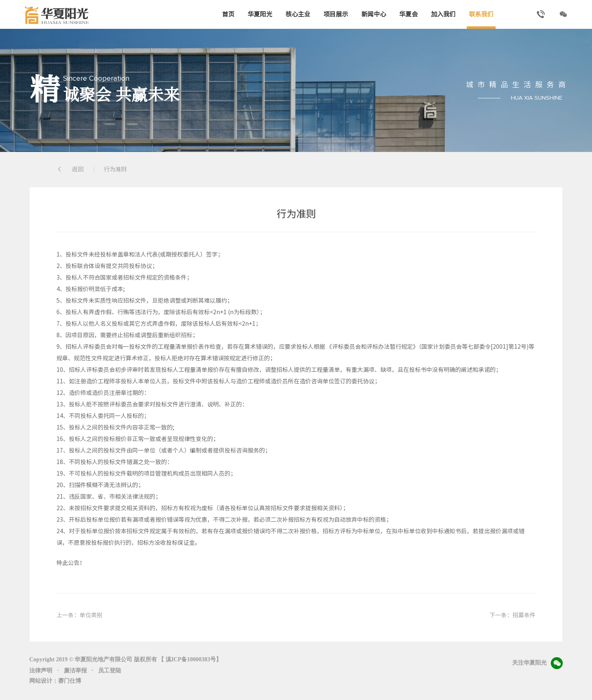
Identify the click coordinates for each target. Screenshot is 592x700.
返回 (70, 169)
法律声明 (41, 671)
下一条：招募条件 (512, 615)
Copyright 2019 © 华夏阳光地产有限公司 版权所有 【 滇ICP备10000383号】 (125, 659)
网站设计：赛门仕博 (55, 681)
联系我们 (481, 14)
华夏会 (408, 14)
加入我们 (443, 14)
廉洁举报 (75, 671)
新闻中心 (374, 14)
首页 (228, 14)
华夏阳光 (260, 14)
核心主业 (298, 14)
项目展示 (336, 14)
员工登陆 (110, 671)
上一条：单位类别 (80, 615)
